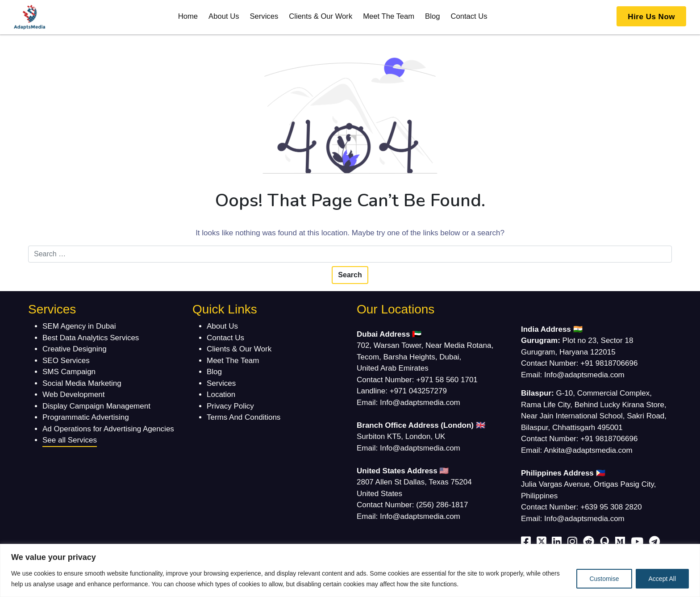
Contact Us (469, 16)
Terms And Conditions (244, 417)
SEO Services (66, 361)
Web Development (74, 395)
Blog (432, 16)
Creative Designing (75, 349)
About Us (224, 16)
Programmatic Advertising (86, 417)
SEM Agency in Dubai (79, 326)
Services (264, 16)
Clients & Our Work (321, 16)
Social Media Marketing (82, 383)
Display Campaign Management (96, 406)
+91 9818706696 (609, 363)
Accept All (662, 579)
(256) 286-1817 (442, 505)
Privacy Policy (230, 406)
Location (221, 395)
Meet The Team (389, 16)
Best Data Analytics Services (91, 338)
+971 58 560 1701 (447, 380)
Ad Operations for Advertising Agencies (108, 429)
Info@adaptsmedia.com (420, 403)
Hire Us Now (651, 17)
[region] (350, 570)
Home (188, 16)
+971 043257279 (418, 391)
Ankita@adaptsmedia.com (588, 450)
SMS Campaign (69, 372)
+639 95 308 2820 (611, 507)
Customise (604, 579)
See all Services (70, 440)
